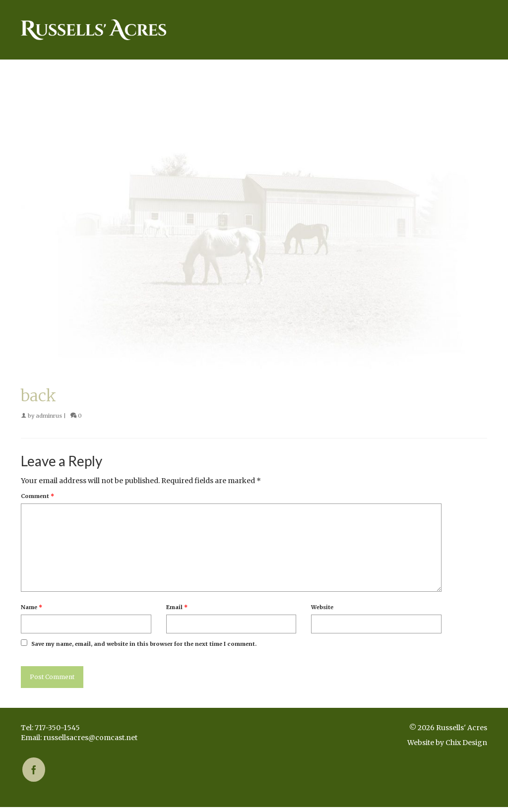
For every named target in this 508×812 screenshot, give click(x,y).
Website (322, 607)
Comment (37, 496)
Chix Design (466, 743)
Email (177, 607)
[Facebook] (34, 770)
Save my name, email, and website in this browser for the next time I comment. (144, 644)
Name (32, 607)
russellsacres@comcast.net (90, 738)
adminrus (49, 416)
